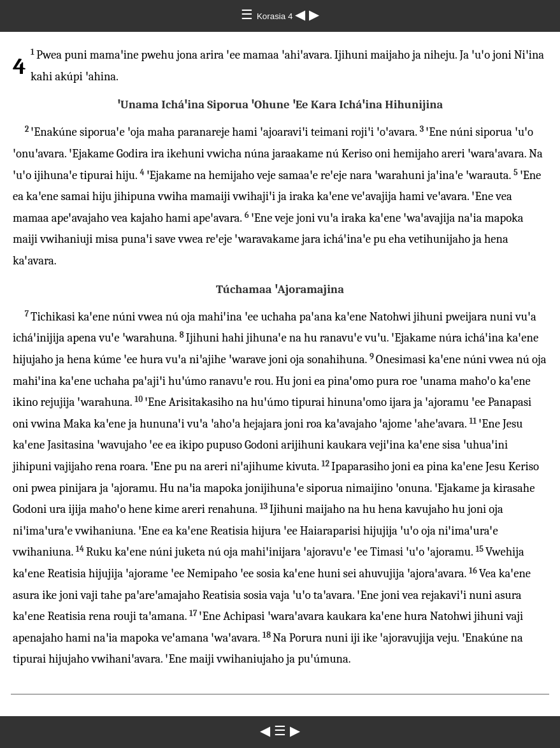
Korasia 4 (276, 16)
